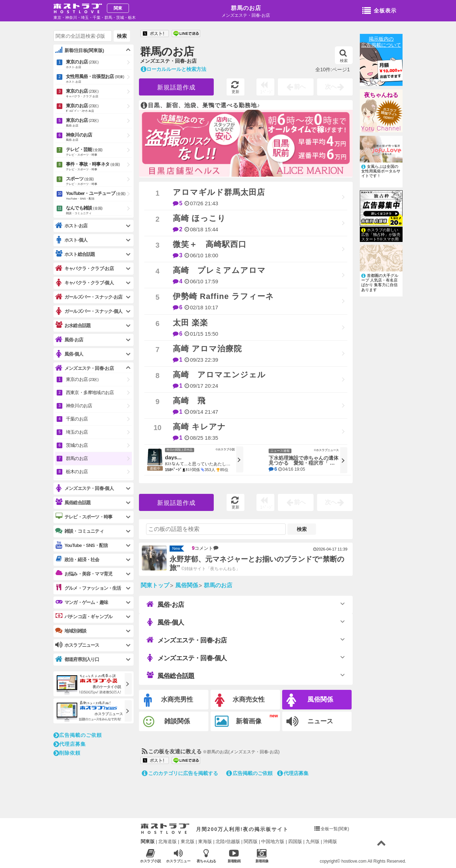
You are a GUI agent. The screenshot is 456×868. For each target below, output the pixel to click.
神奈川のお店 (99, 137)
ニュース (310, 722)
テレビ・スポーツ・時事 (84, 517)
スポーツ (99, 181)
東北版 (188, 841)
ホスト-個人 (71, 240)
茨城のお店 (77, 445)
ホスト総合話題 (75, 254)
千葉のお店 (77, 419)
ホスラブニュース (178, 856)
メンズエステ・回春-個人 (186, 658)
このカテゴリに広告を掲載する (180, 773)
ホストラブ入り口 (165, 829)
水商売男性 (169, 700)
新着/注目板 (80, 50)
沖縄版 (330, 841)
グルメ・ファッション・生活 (88, 588)
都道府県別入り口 (77, 659)
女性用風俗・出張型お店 (99, 79)
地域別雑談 (71, 631)
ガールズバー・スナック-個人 (89, 311)
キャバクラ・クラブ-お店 (84, 268)
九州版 (313, 841)
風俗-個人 (165, 622)
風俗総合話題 (170, 676)
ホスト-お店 (71, 226)
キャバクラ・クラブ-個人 (84, 283)
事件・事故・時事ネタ (99, 167)
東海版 (205, 841)
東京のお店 (99, 64)
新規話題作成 (176, 87)
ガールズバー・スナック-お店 (89, 297)
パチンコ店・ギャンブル (84, 616)
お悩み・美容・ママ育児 (84, 574)
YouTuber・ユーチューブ (99, 196)
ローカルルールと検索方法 (173, 69)
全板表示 (379, 11)
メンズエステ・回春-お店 (186, 640)
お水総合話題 (73, 325)
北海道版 (167, 841)
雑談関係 (167, 722)
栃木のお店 (77, 472)
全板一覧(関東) (335, 829)
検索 (344, 56)
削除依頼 (67, 753)
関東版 (148, 841)
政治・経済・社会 (77, 559)
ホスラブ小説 (151, 856)
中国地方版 (273, 841)
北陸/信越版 (228, 841)
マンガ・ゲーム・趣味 (82, 602)
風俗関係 (310, 700)
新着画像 (238, 722)
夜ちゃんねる (381, 95)
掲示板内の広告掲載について (381, 42)
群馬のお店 (246, 8)
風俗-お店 (165, 604)
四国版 (295, 841)
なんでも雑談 (99, 211)
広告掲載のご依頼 (249, 773)
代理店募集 (293, 773)
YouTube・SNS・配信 (81, 545)
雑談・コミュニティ (79, 531)
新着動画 (234, 856)
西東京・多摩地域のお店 (90, 392)
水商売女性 (240, 700)
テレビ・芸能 (99, 152)
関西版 (251, 841)
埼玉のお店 (77, 432)
